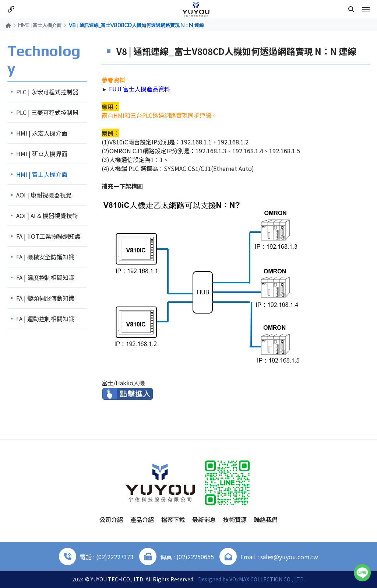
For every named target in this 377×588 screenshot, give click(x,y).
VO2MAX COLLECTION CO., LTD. (267, 579)
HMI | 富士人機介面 (40, 25)
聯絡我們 (266, 519)
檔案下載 (173, 519)
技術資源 (235, 519)
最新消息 (204, 519)
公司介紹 (111, 519)
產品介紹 (142, 519)
